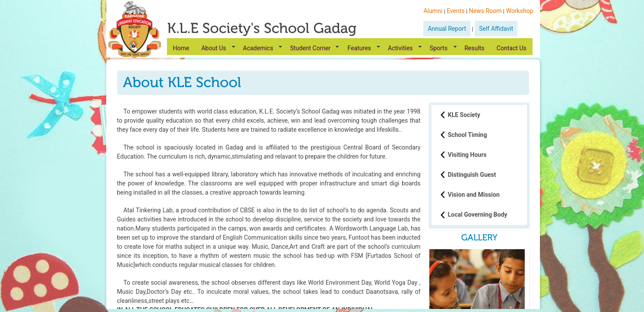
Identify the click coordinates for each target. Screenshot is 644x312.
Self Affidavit (496, 29)
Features (359, 48)
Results (474, 48)
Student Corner (310, 48)
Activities (400, 48)
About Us (214, 48)
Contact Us (512, 48)
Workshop (520, 11)
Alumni (433, 11)
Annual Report (447, 29)
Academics (258, 48)
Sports (439, 48)
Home (181, 48)
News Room (485, 11)
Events (456, 11)
